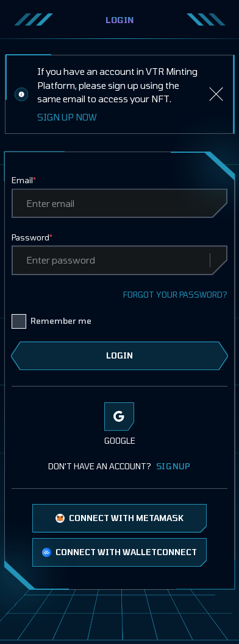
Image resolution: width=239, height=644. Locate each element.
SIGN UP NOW (67, 117)
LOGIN (120, 355)
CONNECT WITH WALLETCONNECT (120, 552)
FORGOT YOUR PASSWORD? (175, 295)
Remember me (61, 321)
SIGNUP (173, 466)
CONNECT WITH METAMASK (120, 518)
